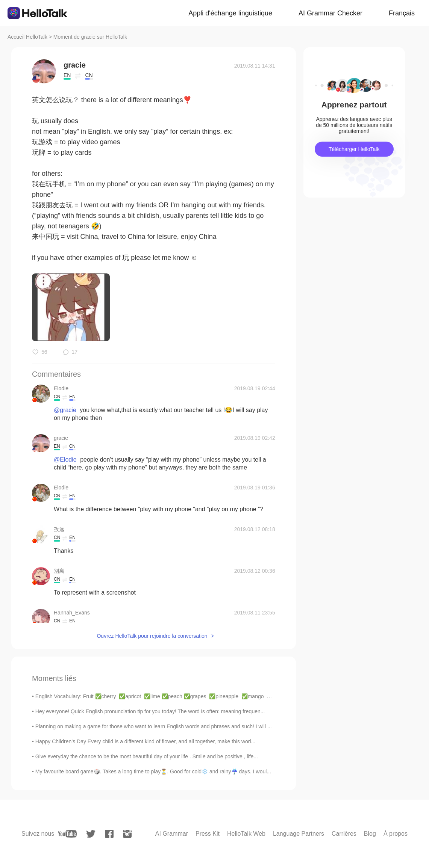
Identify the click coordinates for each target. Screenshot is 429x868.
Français (402, 13)
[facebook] (109, 834)
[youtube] (67, 834)
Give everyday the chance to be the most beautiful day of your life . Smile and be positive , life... (147, 756)
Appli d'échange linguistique (230, 13)
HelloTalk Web (246, 834)
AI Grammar (172, 834)
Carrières (344, 834)
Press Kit (208, 834)
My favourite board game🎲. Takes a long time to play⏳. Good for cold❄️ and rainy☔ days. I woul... (153, 771)
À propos (396, 834)
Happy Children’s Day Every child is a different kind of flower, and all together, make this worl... (145, 741)
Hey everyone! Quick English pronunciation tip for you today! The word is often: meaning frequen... (150, 711)
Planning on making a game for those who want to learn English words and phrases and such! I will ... (154, 726)
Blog (370, 834)
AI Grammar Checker (330, 13)
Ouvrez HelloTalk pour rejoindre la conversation (152, 636)
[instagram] (127, 834)
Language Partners (299, 834)
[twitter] (91, 834)
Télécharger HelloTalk (354, 149)
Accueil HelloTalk (27, 37)
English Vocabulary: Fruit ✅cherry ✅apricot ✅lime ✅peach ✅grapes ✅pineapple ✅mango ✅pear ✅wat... (170, 696)
